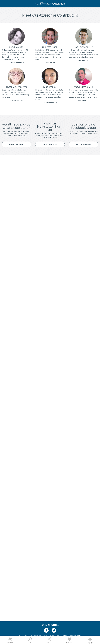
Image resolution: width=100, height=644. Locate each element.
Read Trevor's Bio (84, 100)
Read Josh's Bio (84, 60)
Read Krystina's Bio (16, 100)
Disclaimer (77, 635)
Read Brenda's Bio (16, 63)
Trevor (84, 87)
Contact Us (32, 635)
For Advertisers (54, 635)
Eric (50, 47)
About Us (22, 635)
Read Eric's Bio (50, 63)
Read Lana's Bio (50, 103)
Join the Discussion (83, 144)
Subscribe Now (50, 144)
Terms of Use (67, 635)
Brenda (16, 47)
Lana (50, 87)
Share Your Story (16, 144)
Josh (84, 47)
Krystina (16, 87)
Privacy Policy (42, 635)
